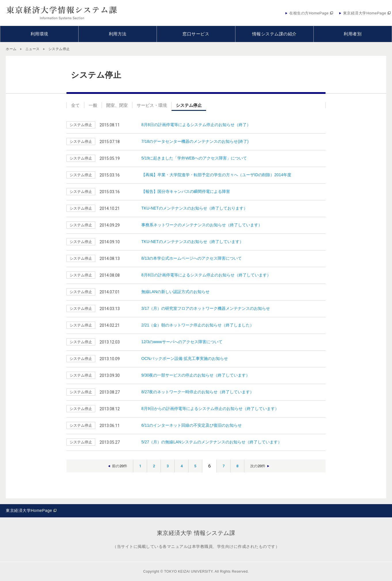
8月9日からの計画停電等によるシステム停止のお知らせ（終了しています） (210, 409)
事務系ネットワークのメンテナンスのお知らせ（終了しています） (202, 225)
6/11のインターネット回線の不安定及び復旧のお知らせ (192, 425)
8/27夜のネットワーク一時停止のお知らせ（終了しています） (198, 392)
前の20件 (120, 466)
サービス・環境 (152, 105)
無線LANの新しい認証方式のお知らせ (175, 292)
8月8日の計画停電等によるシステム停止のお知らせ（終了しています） (206, 275)
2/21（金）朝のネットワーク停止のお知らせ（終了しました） (198, 325)
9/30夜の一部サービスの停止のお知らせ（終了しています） (196, 375)
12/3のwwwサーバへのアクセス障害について (182, 342)
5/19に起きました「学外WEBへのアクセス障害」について (194, 158)
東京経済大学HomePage (29, 510)
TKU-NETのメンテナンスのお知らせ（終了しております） (194, 208)
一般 (93, 105)
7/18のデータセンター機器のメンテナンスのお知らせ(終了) (195, 141)
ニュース (33, 49)
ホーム (11, 49)
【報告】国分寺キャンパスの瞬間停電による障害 (186, 191)
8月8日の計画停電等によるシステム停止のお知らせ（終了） (196, 125)
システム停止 (189, 105)
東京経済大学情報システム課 (62, 13)
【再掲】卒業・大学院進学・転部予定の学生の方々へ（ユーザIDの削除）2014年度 (216, 175)
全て (75, 105)
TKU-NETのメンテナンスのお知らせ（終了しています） (192, 242)
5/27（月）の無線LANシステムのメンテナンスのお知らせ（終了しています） (212, 442)
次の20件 (258, 466)
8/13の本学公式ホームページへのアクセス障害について (192, 258)
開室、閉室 (117, 105)
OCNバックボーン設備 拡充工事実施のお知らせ (185, 358)
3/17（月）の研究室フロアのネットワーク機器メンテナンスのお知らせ (206, 308)
